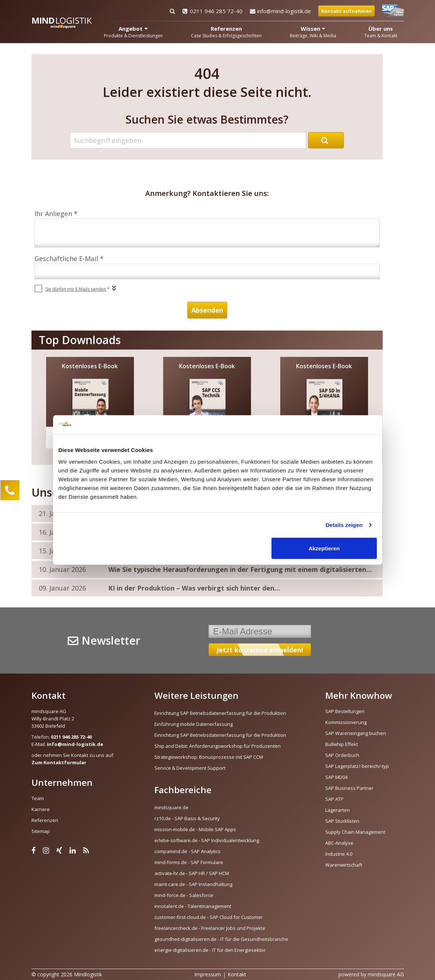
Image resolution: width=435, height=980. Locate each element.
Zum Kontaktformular (59, 762)
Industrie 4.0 (339, 854)
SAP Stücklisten (342, 821)
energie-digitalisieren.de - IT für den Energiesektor (210, 950)
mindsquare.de (171, 807)
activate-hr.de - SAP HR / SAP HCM (192, 873)
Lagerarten (337, 810)
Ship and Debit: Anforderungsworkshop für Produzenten (217, 746)
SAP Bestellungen (345, 711)
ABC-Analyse (339, 843)
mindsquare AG (386, 974)
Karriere (41, 809)
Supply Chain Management (355, 832)
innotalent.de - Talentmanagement (193, 906)
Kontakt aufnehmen (346, 11)
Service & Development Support (190, 768)
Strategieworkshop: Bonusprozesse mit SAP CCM (209, 757)
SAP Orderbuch (342, 755)
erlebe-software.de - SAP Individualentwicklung (207, 840)
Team (38, 798)
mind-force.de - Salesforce (184, 895)
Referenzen (45, 820)
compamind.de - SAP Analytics (187, 851)
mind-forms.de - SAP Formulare (189, 862)
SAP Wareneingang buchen (356, 733)
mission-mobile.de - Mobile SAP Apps (195, 829)
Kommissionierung (346, 722)
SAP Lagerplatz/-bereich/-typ (357, 766)
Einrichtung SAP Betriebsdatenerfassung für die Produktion (220, 713)
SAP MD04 (336, 777)
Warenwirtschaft (344, 865)
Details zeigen (344, 525)
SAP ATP (334, 799)
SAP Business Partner (349, 788)
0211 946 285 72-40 (213, 11)
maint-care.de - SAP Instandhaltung (193, 884)
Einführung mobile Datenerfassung (194, 724)
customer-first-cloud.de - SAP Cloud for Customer (209, 917)
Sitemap (41, 831)
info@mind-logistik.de (280, 11)
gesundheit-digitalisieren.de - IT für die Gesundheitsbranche (221, 939)
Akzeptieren (324, 548)
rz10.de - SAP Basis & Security (187, 818)
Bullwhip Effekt (342, 744)
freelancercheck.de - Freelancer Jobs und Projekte (210, 928)
